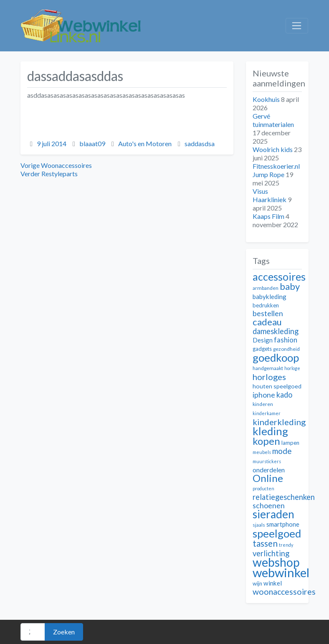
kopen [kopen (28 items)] (266, 441)
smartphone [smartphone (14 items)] (283, 524)
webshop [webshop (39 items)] (276, 562)
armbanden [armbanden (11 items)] (266, 288)
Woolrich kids (273, 149)
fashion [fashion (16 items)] (286, 340)
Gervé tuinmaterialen (273, 120)
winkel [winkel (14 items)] (273, 583)
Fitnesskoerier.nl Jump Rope (276, 170)
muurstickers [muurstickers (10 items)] (267, 461)
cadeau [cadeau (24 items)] (267, 322)
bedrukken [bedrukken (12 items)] (266, 305)
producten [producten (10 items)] (263, 488)
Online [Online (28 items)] (268, 478)
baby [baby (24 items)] (290, 286)
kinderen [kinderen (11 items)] (263, 404)
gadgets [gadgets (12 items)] (262, 349)
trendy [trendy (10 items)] (286, 545)
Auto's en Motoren (145, 143)
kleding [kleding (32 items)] (270, 431)
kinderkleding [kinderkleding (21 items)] (279, 422)
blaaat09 (92, 143)
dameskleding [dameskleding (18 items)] (276, 331)
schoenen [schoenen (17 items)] (269, 506)
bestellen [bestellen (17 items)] (268, 313)
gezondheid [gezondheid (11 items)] (286, 349)
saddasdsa (200, 143)
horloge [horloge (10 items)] (292, 368)
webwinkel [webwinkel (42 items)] (281, 572)
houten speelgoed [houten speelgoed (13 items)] (277, 386)
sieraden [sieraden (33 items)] (273, 514)
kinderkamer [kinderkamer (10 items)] (267, 413)
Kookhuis (266, 99)
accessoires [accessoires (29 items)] (279, 277)
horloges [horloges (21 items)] (269, 377)
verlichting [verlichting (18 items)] (271, 553)
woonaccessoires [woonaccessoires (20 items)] (284, 592)
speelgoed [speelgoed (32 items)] (277, 533)
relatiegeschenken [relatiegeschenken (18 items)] (284, 497)
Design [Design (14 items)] (263, 340)
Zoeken (64, 632)
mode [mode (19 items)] (282, 451)
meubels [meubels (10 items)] (262, 452)
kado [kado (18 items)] (284, 395)
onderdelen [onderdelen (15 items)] (269, 470)
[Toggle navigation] (297, 26)
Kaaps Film (268, 216)
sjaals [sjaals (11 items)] (259, 525)
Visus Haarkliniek (270, 195)
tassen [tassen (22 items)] (265, 543)
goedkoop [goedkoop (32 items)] (276, 357)
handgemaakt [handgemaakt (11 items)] (268, 368)
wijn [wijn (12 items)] (257, 583)
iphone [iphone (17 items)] (264, 395)
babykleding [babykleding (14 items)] (270, 297)
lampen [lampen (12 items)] (290, 443)
